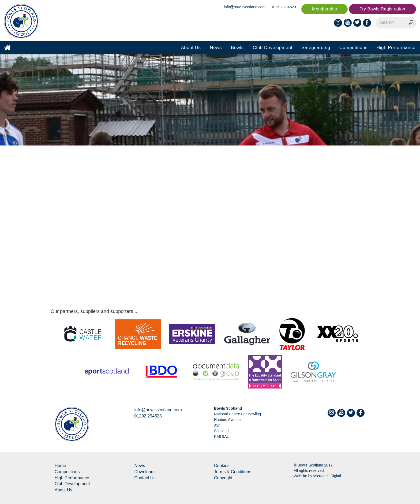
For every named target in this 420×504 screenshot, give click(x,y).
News (216, 48)
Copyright (223, 478)
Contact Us (145, 478)
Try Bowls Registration (382, 9)
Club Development (273, 48)
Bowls (237, 48)
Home (60, 466)
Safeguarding (316, 48)
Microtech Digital (327, 476)
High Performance (396, 48)
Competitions (353, 48)
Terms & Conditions (233, 472)
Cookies (222, 466)
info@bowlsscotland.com (245, 7)
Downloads (145, 472)
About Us (191, 48)
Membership (325, 9)
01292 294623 (284, 7)
